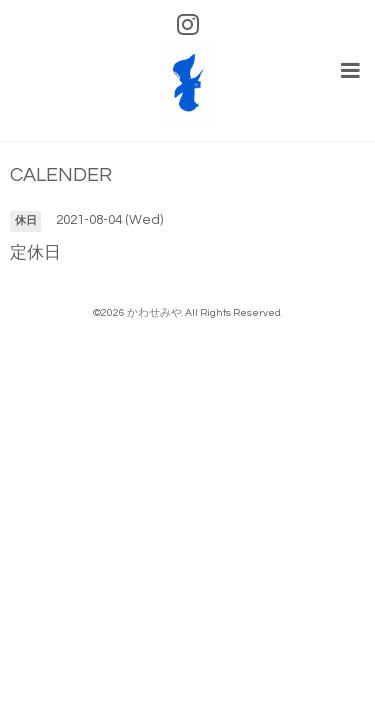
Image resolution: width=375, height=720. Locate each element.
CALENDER (61, 175)
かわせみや (154, 312)
